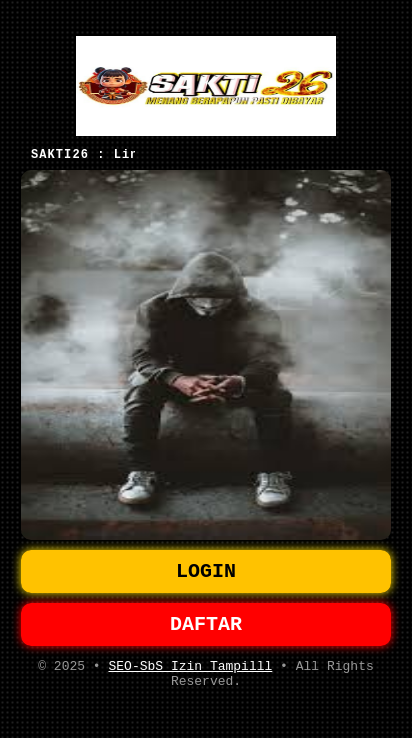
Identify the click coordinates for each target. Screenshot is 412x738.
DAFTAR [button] (206, 625)
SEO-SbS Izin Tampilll (190, 671)
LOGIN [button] (206, 568)
